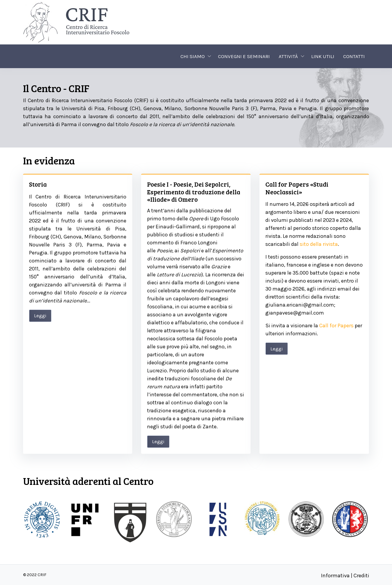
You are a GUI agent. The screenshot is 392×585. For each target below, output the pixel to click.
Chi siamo (193, 56)
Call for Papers (336, 326)
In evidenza (49, 160)
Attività (288, 56)
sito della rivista (319, 244)
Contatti (354, 56)
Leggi (40, 315)
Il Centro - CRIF (56, 88)
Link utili (323, 56)
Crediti (361, 576)
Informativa (335, 576)
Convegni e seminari (244, 56)
